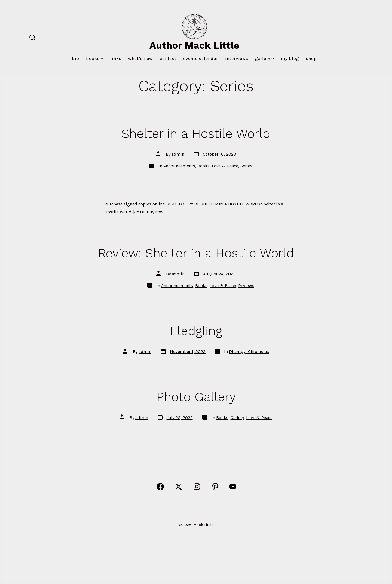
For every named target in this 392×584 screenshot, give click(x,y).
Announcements (179, 166)
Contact (168, 58)
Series (246, 166)
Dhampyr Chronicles (249, 351)
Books (95, 58)
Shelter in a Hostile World (196, 134)
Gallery (264, 58)
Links (116, 58)
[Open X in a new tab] (179, 487)
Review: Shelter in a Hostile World (196, 253)
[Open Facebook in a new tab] (160, 487)
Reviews (246, 286)
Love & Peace (225, 166)
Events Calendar (201, 58)
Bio (76, 58)
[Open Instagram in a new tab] (197, 487)
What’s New (140, 58)
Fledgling (196, 331)
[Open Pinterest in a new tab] (215, 487)
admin (178, 154)
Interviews (237, 58)
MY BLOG (290, 58)
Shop (311, 58)
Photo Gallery (196, 397)
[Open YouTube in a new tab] (233, 487)
